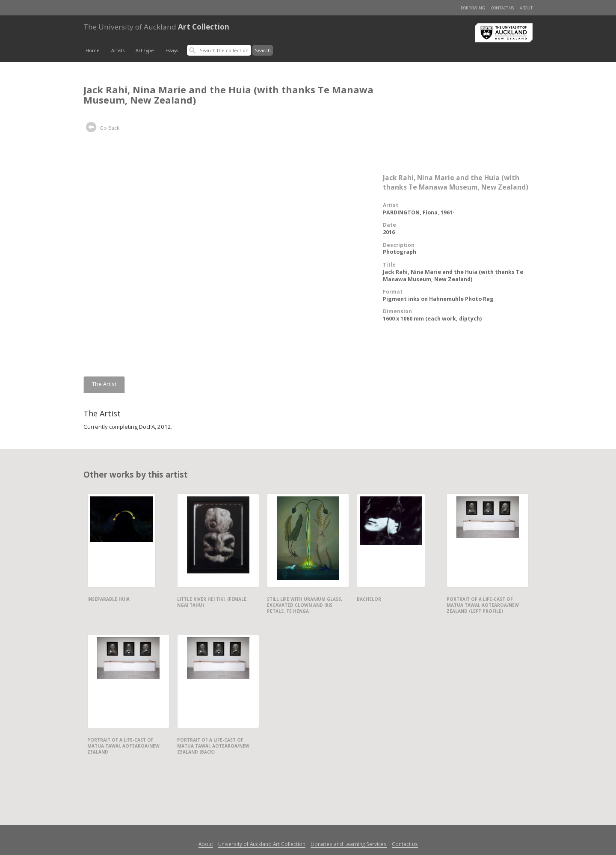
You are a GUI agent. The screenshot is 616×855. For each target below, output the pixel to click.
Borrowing (473, 8)
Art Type (145, 50)
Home (93, 50)
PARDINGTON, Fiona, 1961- (419, 212)
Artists (118, 50)
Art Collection (156, 27)
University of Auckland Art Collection (262, 844)
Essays (172, 50)
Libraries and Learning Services (349, 844)
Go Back (103, 128)
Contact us (502, 8)
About (526, 8)
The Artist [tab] (104, 384)
